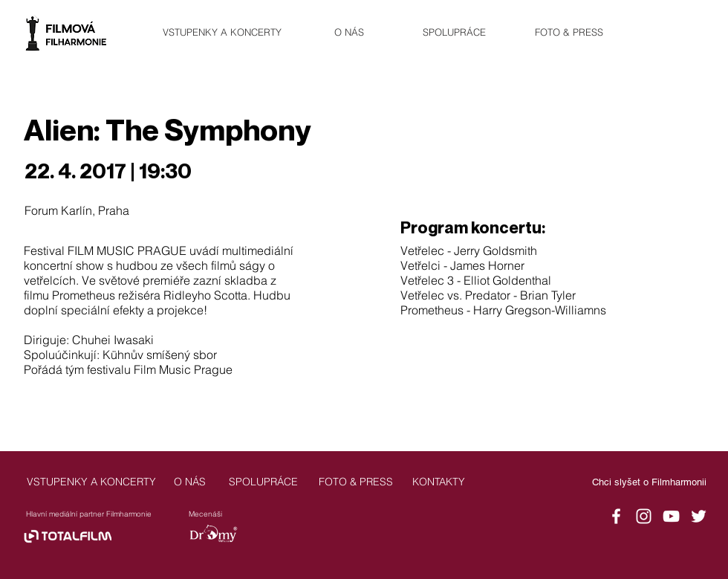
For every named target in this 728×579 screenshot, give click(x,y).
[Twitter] (699, 516)
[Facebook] (616, 516)
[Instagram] (644, 516)
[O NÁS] (349, 32)
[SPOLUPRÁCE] (454, 32)
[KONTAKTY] (438, 482)
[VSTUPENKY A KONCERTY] (222, 32)
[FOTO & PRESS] (569, 32)
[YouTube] (671, 516)
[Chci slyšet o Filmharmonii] (649, 483)
